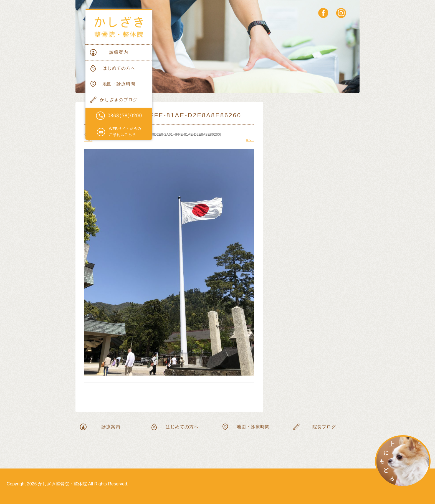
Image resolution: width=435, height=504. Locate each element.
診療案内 (119, 52)
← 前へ (88, 140)
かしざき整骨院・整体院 (119, 27)
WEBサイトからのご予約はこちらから (119, 132)
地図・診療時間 (119, 84)
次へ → (250, 140)
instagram (341, 13)
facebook (323, 13)
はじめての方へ (119, 68)
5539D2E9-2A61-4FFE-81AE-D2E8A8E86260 (183, 134)
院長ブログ (324, 427)
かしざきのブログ (119, 100)
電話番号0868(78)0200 (119, 116)
